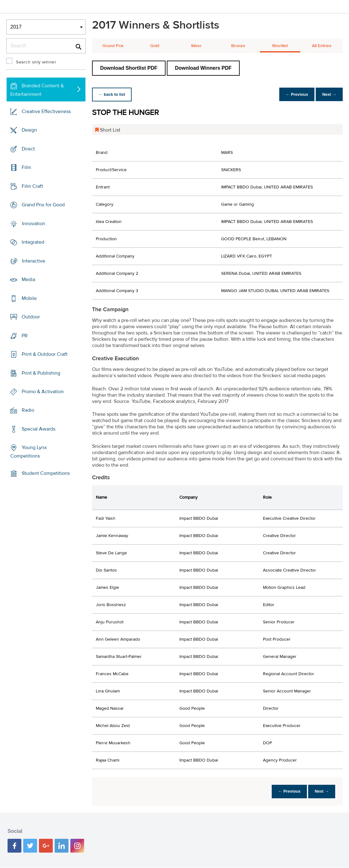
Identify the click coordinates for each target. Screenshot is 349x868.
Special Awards (38, 429)
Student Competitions (46, 473)
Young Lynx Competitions (29, 452)
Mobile (29, 298)
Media (28, 279)
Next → (328, 94)
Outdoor (31, 317)
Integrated (33, 242)
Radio (28, 410)
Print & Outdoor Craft (45, 354)
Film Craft (32, 186)
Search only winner (36, 62)
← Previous (294, 94)
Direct (28, 149)
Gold (155, 46)
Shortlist (280, 46)
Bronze (238, 46)
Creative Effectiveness (46, 111)
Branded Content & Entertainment (37, 90)
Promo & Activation (43, 392)
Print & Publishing (41, 373)
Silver (196, 46)
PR (25, 335)
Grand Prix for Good (43, 205)
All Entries (322, 46)
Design (29, 130)
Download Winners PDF (203, 68)
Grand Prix (113, 46)
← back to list (113, 94)
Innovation (34, 224)
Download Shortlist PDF (129, 68)
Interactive (34, 261)
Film (26, 167)
